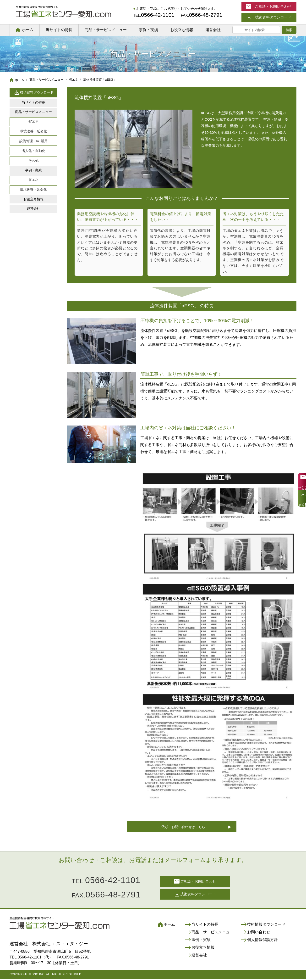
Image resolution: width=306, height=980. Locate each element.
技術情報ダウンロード (263, 925)
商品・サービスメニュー (106, 30)
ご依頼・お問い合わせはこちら (182, 827)
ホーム (28, 30)
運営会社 (213, 30)
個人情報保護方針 (259, 941)
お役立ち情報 (182, 30)
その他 (33, 161)
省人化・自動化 (33, 151)
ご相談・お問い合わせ (195, 882)
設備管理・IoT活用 (33, 141)
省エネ (33, 121)
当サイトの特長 (59, 30)
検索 (289, 30)
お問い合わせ (255, 933)
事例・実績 (148, 30)
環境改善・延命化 (33, 131)
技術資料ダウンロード (33, 93)
